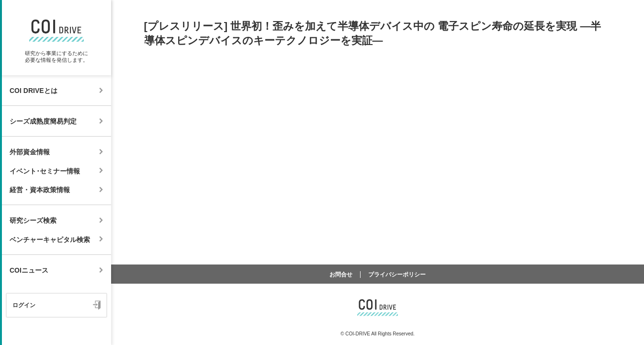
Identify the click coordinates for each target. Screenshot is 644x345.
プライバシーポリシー (397, 275)
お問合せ (341, 275)
